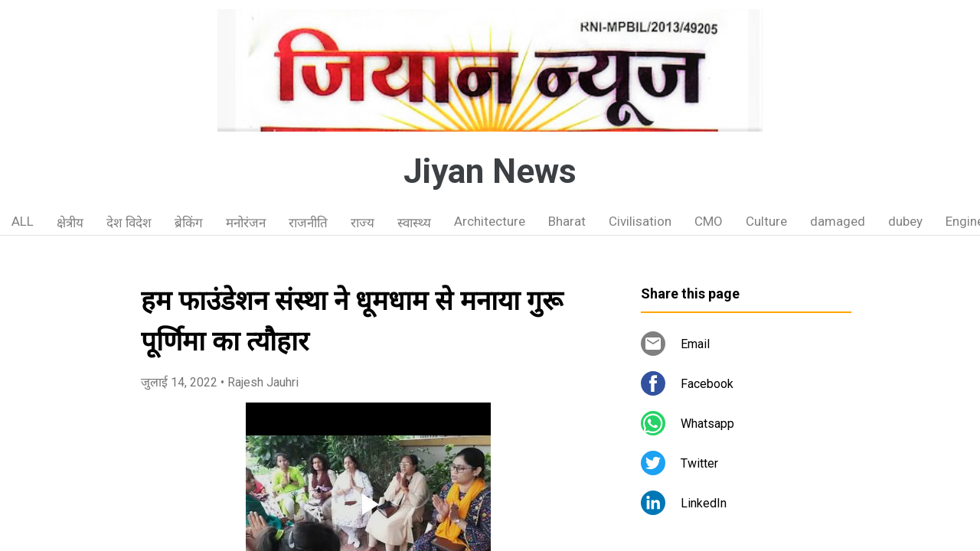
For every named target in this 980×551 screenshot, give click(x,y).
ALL (23, 221)
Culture (766, 221)
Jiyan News (490, 171)
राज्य (363, 223)
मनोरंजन (246, 223)
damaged (838, 221)
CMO (709, 221)
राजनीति (308, 223)
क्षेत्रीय (70, 223)
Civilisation (640, 221)
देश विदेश (129, 223)
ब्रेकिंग (189, 223)
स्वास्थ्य (414, 223)
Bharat (567, 221)
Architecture (490, 221)
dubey (905, 221)
